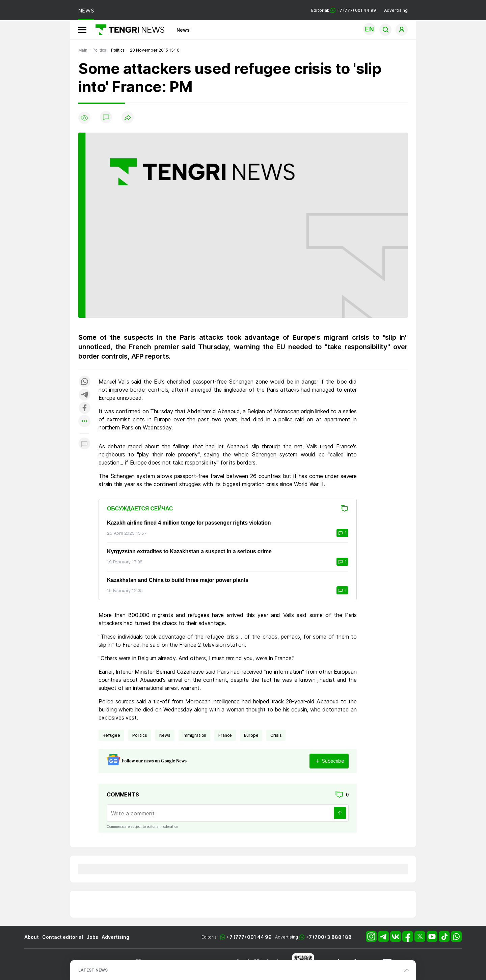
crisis (276, 735)
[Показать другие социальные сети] (84, 422)
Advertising (396, 10)
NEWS (86, 11)
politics (140, 735)
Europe (251, 735)
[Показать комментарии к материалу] (84, 444)
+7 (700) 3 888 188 (329, 937)
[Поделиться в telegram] (84, 395)
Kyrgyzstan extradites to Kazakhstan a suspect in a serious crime (189, 551)
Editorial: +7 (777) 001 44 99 (344, 10)
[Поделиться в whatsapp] (84, 382)
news (165, 735)
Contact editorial (63, 937)
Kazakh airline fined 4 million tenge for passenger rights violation (189, 523)
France (225, 735)
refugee (111, 735)
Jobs (92, 937)
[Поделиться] (128, 118)
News (183, 30)
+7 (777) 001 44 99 (249, 937)
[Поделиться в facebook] (84, 408)
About (32, 937)
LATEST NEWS (93, 970)
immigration (194, 735)
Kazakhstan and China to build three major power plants (178, 580)
